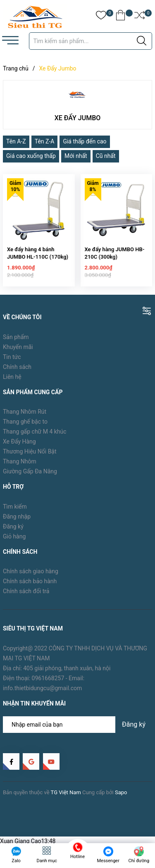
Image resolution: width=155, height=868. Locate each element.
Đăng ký (13, 531)
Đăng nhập (17, 521)
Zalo (16, 861)
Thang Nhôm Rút (25, 416)
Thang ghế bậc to (25, 426)
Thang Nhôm (20, 466)
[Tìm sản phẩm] (91, 41)
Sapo (121, 796)
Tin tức (12, 361)
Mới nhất (76, 156)
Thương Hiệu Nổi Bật (30, 456)
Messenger (108, 861)
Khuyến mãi (18, 351)
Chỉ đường (139, 861)
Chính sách (17, 371)
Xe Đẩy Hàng (19, 446)
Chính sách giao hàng (31, 576)
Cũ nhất (106, 156)
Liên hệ (12, 381)
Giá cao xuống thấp (31, 156)
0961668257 (48, 682)
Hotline (77, 857)
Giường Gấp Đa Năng (30, 475)
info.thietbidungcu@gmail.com (42, 692)
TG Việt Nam (66, 796)
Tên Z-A (45, 141)
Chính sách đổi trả (26, 596)
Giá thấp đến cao (85, 141)
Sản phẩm (16, 341)
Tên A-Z (16, 141)
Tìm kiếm (15, 511)
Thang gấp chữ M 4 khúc (35, 436)
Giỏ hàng (14, 541)
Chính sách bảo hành (30, 586)
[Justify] (142, 41)
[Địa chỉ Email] (77, 729)
